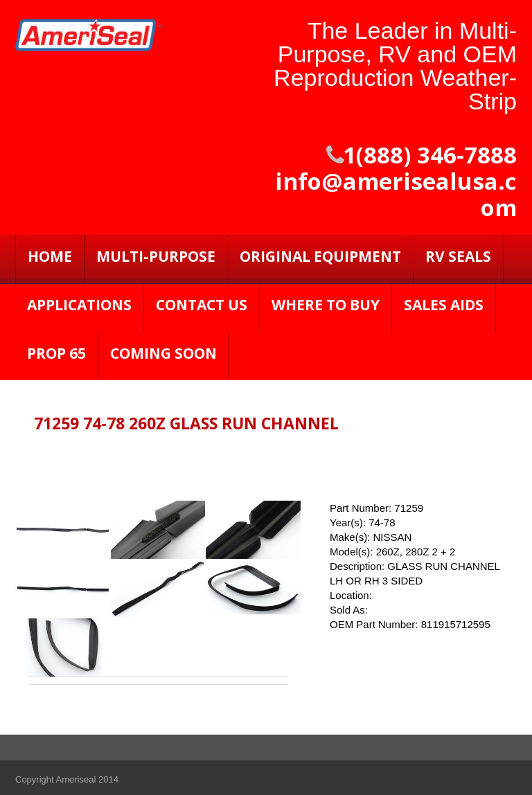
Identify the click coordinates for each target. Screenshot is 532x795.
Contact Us (202, 305)
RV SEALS (458, 256)
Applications (79, 305)
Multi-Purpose (156, 256)
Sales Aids (444, 305)
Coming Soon (163, 353)
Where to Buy (326, 305)
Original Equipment (320, 256)
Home (50, 256)
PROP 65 (56, 353)
